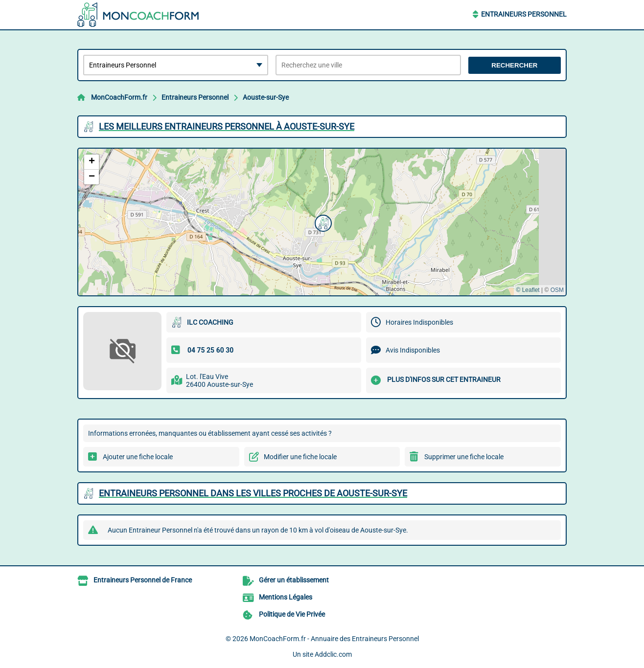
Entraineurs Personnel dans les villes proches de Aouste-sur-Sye (253, 493)
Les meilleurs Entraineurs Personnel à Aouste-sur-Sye (227, 126)
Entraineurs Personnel (524, 14)
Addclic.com (333, 654)
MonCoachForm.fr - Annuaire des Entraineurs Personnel (334, 639)
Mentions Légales (286, 597)
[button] (322, 222)
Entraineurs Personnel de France (143, 580)
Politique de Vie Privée (292, 614)
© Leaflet (528, 290)
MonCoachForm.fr (119, 97)
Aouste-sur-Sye (266, 97)
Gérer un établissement (294, 580)
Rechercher (514, 65)
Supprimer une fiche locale (464, 457)
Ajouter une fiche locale (138, 457)
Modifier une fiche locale (300, 457)
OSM (557, 290)
